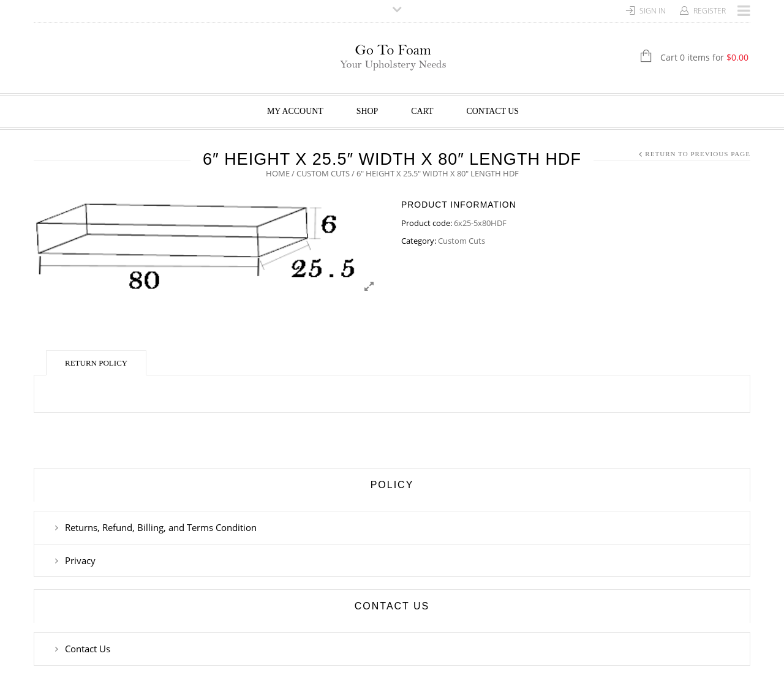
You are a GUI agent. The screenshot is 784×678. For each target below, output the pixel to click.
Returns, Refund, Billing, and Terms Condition (161, 527)
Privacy (80, 560)
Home (278, 173)
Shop (367, 111)
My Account (295, 111)
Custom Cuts (323, 173)
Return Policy (96, 363)
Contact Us (493, 111)
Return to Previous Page (698, 154)
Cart (422, 111)
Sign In (653, 11)
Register (710, 11)
